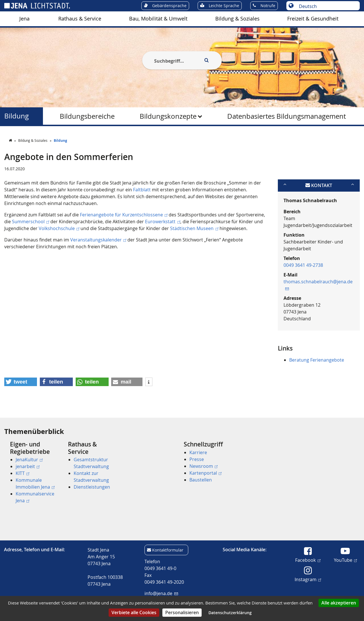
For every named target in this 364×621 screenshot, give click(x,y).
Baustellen (201, 480)
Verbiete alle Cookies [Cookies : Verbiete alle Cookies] (134, 612)
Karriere (198, 452)
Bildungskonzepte (168, 116)
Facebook (308, 560)
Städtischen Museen (194, 228)
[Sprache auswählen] (326, 6)
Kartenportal (205, 473)
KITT (22, 473)
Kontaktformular (168, 550)
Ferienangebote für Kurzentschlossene (124, 215)
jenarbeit (28, 466)
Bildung (16, 116)
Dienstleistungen (92, 487)
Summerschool (31, 222)
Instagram (308, 579)
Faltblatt (142, 190)
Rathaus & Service (80, 19)
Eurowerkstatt (163, 222)
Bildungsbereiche (87, 116)
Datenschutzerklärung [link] (230, 613)
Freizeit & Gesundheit (313, 19)
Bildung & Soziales (237, 19)
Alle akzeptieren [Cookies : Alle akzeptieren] (339, 603)
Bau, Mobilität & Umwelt (158, 19)
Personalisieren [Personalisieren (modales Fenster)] (182, 612)
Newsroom (203, 466)
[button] (21, 382)
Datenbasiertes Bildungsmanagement (287, 116)
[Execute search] (206, 60)
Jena (24, 19)
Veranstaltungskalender (98, 240)
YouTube (345, 560)
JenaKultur (29, 460)
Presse (197, 459)
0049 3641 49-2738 (303, 265)
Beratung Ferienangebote (317, 360)
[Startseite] (11, 140)
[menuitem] (24, 19)
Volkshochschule (59, 228)
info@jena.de (161, 593)
